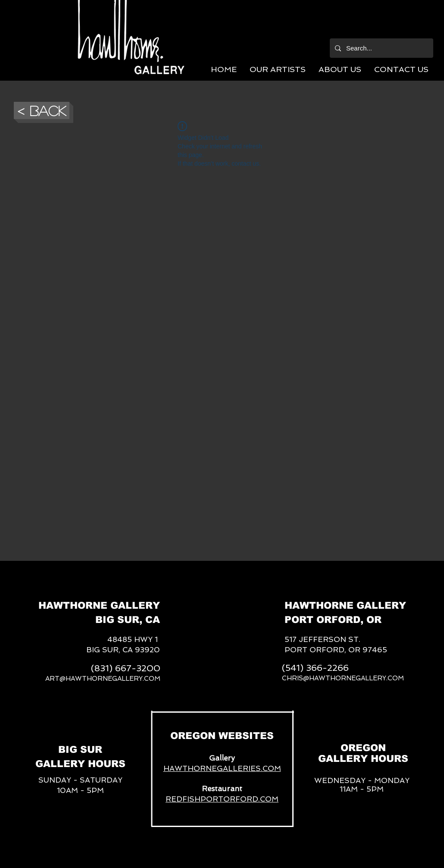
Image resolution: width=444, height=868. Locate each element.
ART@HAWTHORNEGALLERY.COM (103, 679)
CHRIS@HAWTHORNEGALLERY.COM (343, 678)
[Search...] (381, 48)
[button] (278, 69)
